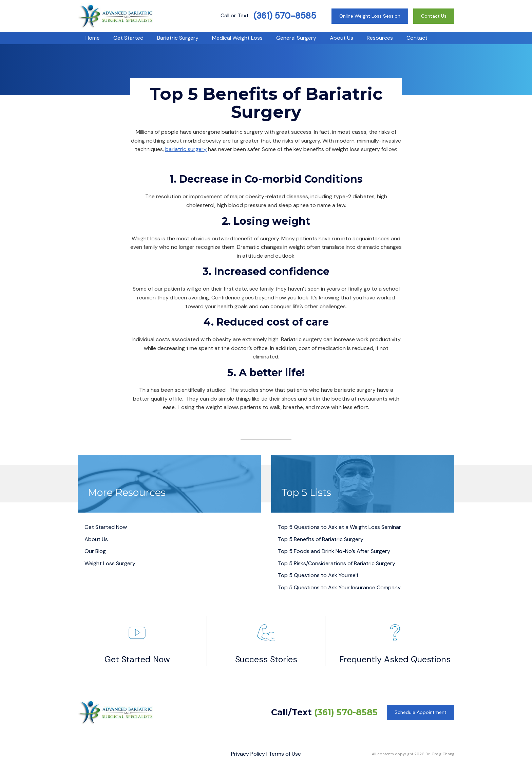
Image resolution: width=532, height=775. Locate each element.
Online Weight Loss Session (370, 16)
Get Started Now (106, 527)
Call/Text (324, 712)
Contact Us (434, 16)
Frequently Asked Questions (395, 640)
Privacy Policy (248, 754)
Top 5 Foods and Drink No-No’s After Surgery (334, 551)
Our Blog (95, 551)
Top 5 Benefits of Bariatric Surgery (321, 539)
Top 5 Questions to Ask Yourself (318, 575)
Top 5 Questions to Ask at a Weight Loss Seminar (339, 527)
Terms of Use (285, 754)
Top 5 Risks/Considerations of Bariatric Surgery (337, 563)
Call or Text (268, 15)
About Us (96, 539)
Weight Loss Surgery (110, 563)
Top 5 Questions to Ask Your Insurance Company (339, 587)
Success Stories (266, 640)
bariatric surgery (186, 149)
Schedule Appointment (421, 712)
